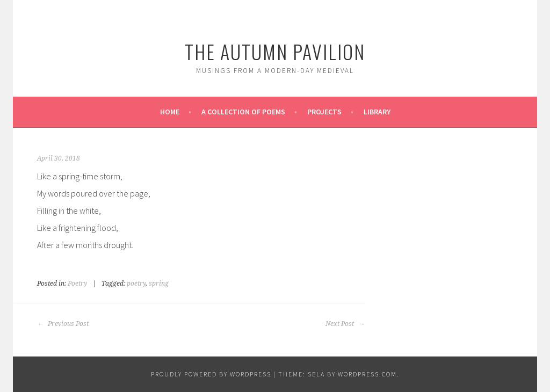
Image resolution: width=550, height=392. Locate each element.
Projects (324, 112)
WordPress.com (367, 374)
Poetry (77, 284)
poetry (136, 284)
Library (377, 112)
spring (159, 284)
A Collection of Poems (243, 112)
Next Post (345, 324)
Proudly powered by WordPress (211, 374)
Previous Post (63, 324)
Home (170, 112)
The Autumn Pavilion (275, 51)
